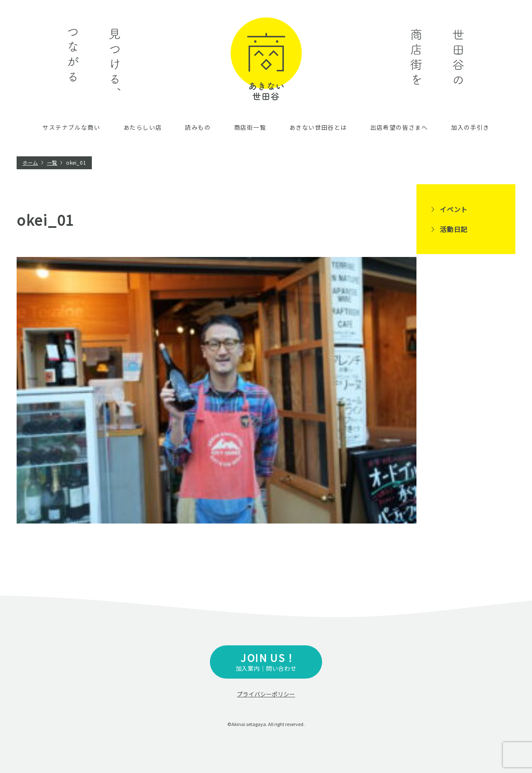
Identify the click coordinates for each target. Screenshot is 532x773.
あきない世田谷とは (318, 127)
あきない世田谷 (266, 59)
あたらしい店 (143, 127)
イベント (454, 209)
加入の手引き (470, 127)
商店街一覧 (250, 127)
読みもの (198, 127)
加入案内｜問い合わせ (266, 661)
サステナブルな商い (71, 127)
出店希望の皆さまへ (399, 127)
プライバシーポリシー (266, 694)
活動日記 (454, 229)
